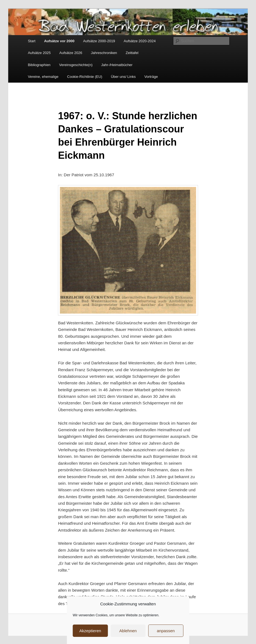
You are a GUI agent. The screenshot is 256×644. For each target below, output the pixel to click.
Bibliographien (39, 65)
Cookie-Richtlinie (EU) (85, 77)
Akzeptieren (90, 631)
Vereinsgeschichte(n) (76, 65)
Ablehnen (128, 631)
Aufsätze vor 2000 (59, 41)
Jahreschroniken (104, 53)
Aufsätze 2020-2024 (140, 41)
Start (31, 41)
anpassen (166, 631)
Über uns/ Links (123, 77)
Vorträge (151, 77)
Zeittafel (132, 53)
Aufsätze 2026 (71, 53)
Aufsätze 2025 (39, 53)
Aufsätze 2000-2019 (99, 41)
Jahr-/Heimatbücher (117, 65)
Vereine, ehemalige (43, 77)
